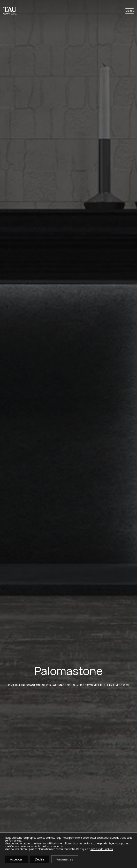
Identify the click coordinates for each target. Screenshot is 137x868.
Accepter (16, 859)
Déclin (39, 859)
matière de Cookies (102, 849)
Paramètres (65, 859)
